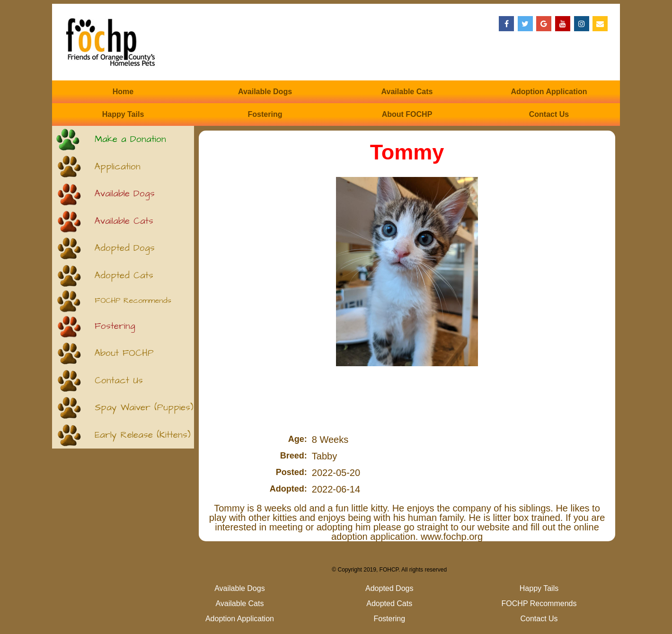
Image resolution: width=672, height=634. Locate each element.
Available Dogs (265, 92)
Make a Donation (130, 139)
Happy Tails (123, 114)
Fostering (265, 114)
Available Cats (407, 92)
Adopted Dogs (125, 248)
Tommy (407, 152)
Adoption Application (549, 92)
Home (123, 92)
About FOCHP (407, 114)
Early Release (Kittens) (143, 435)
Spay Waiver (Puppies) (144, 408)
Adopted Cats (124, 276)
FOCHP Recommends (133, 301)
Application (118, 167)
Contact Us (549, 114)
